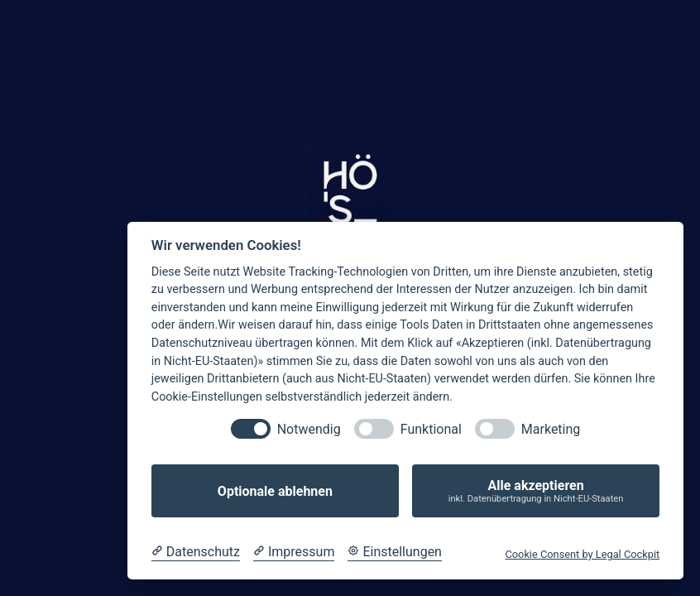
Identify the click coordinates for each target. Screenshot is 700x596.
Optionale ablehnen (275, 491)
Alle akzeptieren (536, 491)
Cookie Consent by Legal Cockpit (582, 554)
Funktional (431, 429)
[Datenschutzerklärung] (196, 552)
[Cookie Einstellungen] (395, 552)
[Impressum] (294, 552)
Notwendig (309, 429)
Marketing (551, 429)
